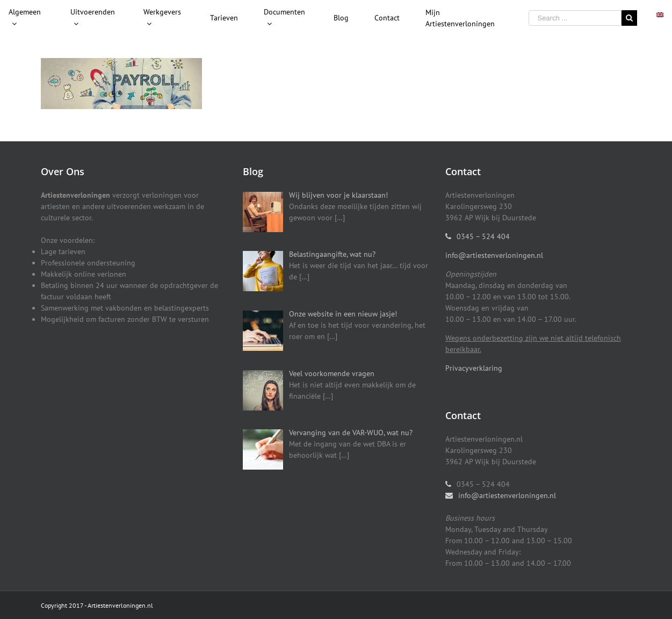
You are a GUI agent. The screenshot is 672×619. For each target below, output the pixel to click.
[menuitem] (27, 18)
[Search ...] (575, 18)
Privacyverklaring (474, 368)
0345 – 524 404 (483, 236)
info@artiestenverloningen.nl (494, 255)
